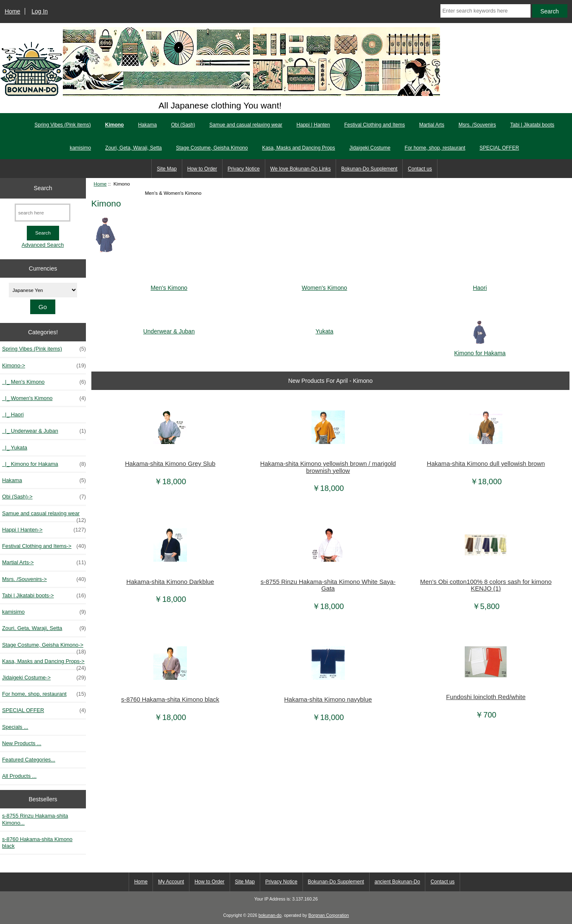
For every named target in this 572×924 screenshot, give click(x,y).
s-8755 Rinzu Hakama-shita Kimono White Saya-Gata (328, 585)
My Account (171, 882)
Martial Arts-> (44, 563)
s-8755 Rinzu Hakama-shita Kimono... (35, 819)
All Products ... (19, 776)
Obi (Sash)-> (44, 497)
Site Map (167, 169)
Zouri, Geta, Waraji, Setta (133, 148)
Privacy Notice (244, 169)
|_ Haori (13, 414)
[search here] (43, 213)
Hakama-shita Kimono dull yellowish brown (486, 464)
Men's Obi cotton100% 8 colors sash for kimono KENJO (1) (486, 585)
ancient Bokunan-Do (397, 882)
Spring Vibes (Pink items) (63, 125)
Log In (40, 11)
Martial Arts (432, 125)
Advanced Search (43, 245)
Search (43, 188)
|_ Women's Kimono (44, 398)
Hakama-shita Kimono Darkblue (170, 582)
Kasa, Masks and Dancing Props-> (44, 663)
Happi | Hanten (313, 125)
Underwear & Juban (169, 328)
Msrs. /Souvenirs (477, 125)
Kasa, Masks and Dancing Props (298, 148)
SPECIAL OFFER (499, 148)
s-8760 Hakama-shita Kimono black (37, 843)
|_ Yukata (15, 448)
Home (12, 11)
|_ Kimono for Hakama (44, 464)
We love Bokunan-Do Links (301, 169)
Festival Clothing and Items (374, 125)
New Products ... (22, 743)
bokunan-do (270, 915)
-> (44, 366)
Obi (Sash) (183, 125)
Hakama (147, 125)
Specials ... (15, 727)
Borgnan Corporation (329, 915)
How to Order (202, 169)
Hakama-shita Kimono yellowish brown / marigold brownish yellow (328, 467)
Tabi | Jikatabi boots (532, 125)
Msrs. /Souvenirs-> (44, 579)
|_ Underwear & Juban (44, 431)
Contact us (420, 169)
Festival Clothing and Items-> (44, 546)
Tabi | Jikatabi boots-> (44, 596)
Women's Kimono (324, 284)
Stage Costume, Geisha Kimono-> (44, 647)
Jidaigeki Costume (370, 148)
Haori (480, 284)
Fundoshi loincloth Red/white (486, 697)
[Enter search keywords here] (485, 11)
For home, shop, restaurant (435, 148)
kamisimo (80, 148)
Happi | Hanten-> (44, 530)
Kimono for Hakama (480, 350)
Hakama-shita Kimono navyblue (328, 699)
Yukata (325, 328)
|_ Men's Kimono (44, 382)
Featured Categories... (29, 760)
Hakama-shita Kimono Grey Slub (170, 464)
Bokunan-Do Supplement (369, 169)
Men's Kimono (169, 284)
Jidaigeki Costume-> (44, 678)
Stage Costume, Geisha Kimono (212, 148)
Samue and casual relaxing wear (246, 125)
